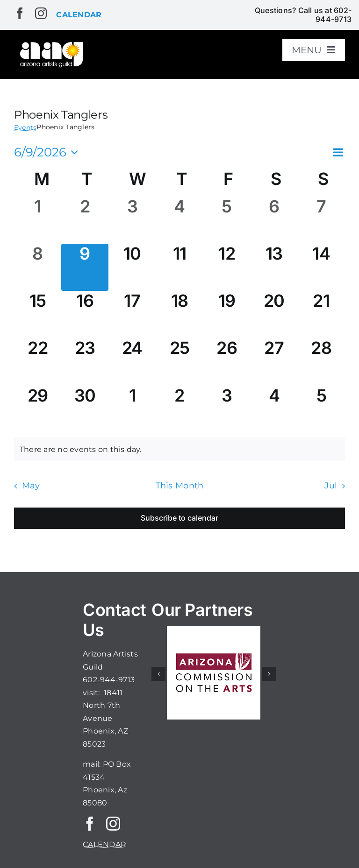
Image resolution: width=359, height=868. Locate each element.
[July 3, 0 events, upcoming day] (227, 409)
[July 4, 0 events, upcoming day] (274, 409)
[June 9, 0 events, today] (85, 267)
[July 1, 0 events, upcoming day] (132, 409)
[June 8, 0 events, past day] (38, 267)
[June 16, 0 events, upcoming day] (85, 314)
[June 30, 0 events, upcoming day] (85, 409)
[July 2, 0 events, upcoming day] (179, 409)
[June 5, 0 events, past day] (227, 220)
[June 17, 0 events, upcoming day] (132, 314)
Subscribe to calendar (179, 518)
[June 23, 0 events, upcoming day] (85, 362)
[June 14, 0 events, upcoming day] (321, 267)
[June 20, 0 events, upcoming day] (274, 314)
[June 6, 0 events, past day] (274, 220)
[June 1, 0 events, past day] (38, 220)
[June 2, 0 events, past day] (85, 220)
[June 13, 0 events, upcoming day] (274, 267)
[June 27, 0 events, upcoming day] (274, 362)
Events (25, 127)
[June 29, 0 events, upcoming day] (38, 409)
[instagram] (41, 13)
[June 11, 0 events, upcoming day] (179, 267)
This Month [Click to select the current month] (180, 485)
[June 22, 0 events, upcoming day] (38, 362)
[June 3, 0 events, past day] (132, 220)
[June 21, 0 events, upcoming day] (321, 314)
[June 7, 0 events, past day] (321, 220)
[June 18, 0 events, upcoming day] (179, 314)
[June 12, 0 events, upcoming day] (227, 267)
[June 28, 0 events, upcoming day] (321, 362)
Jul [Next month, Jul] (331, 485)
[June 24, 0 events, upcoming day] (132, 362)
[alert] (179, 450)
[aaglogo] (50, 44)
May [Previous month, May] (31, 485)
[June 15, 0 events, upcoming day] (38, 314)
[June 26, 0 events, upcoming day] (227, 362)
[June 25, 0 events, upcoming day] (179, 362)
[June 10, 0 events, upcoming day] (132, 267)
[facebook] (20, 13)
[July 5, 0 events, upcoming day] (321, 409)
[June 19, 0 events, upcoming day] (227, 314)
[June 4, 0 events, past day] (179, 220)
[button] (158, 674)
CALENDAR (104, 844)
